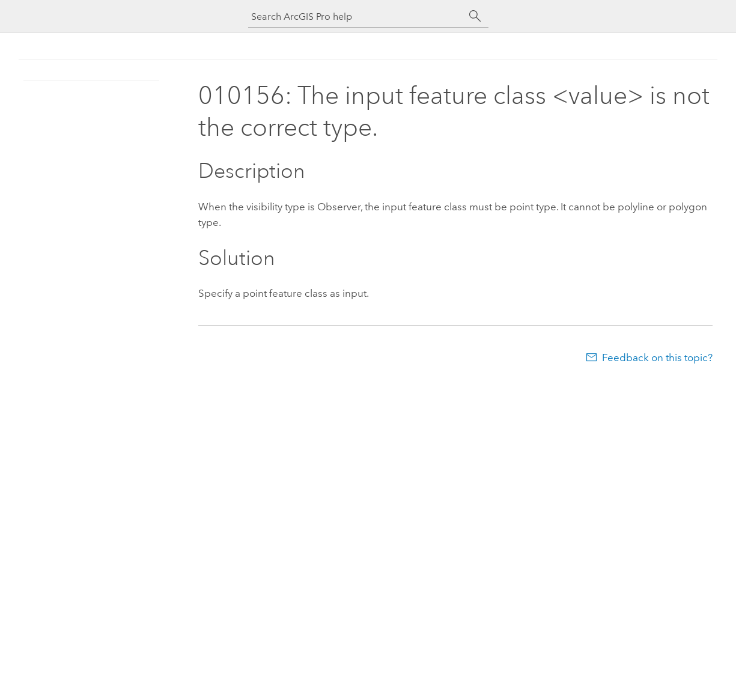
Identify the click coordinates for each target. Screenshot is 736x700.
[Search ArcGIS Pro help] (356, 17)
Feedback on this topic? (657, 358)
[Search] (475, 16)
